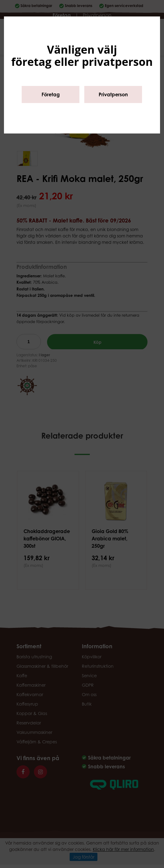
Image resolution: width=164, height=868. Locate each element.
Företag (51, 94)
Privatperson (113, 94)
